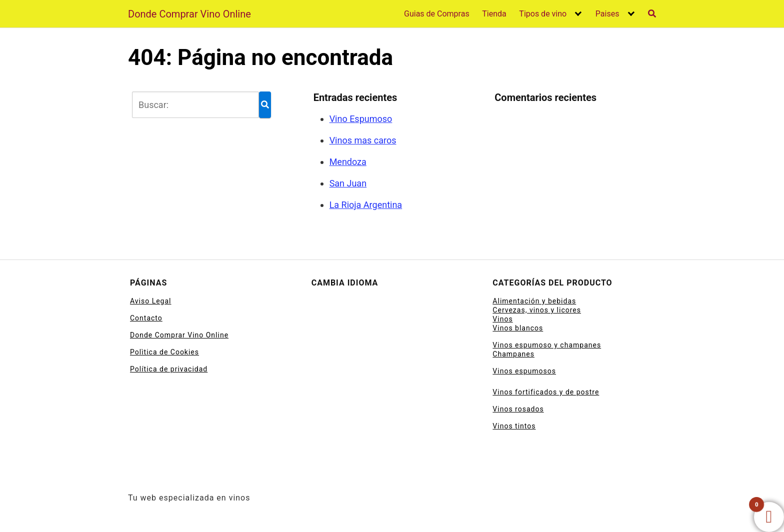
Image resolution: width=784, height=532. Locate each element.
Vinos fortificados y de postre (546, 392)
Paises (607, 14)
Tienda (494, 14)
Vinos (502, 319)
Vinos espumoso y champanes (547, 345)
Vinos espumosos (524, 371)
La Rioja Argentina (366, 205)
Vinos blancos (518, 328)
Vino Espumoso (361, 119)
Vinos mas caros (363, 140)
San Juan (348, 183)
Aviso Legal (151, 301)
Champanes (513, 354)
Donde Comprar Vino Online (189, 14)
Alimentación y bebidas (534, 301)
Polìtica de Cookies (164, 352)
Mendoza (348, 162)
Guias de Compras (437, 14)
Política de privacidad (169, 369)
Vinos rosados (518, 409)
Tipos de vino (543, 14)
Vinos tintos (514, 426)
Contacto (146, 318)
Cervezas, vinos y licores (537, 310)
